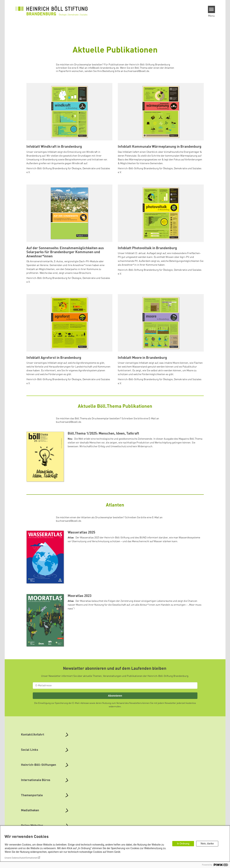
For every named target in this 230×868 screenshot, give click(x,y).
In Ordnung (183, 844)
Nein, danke (207, 844)
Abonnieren (115, 696)
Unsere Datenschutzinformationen (21, 858)
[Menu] (211, 9)
